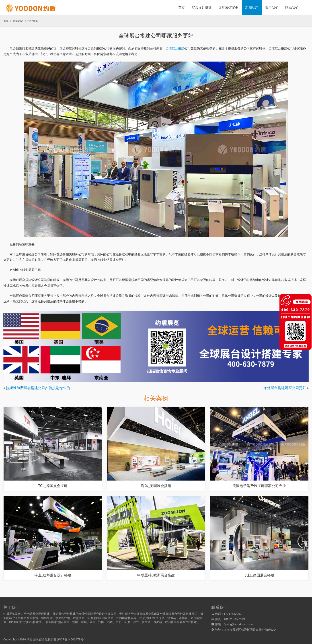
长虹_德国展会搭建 (259, 575)
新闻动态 (252, 8)
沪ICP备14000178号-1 (71, 639)
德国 (75, 622)
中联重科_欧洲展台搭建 (156, 575)
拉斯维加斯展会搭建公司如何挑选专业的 (38, 388)
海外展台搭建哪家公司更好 (285, 388)
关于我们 (272, 8)
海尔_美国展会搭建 (156, 486)
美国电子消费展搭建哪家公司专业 (259, 486)
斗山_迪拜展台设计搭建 (53, 575)
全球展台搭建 (175, 48)
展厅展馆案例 (228, 8)
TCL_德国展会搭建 (53, 486)
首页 (182, 8)
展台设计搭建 (202, 8)
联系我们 (292, 8)
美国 (66, 622)
